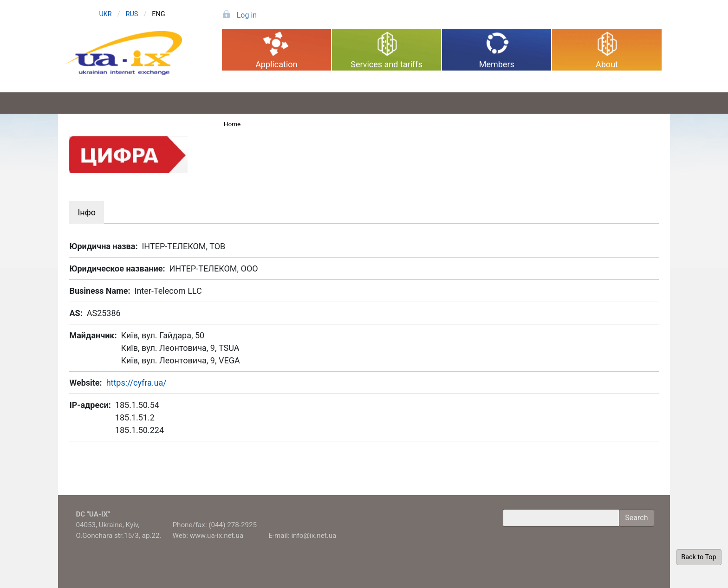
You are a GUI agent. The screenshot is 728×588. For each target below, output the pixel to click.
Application (276, 64)
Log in (247, 15)
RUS (132, 14)
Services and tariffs (387, 64)
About (607, 64)
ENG (158, 14)
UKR (105, 14)
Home (232, 124)
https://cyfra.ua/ (136, 383)
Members (497, 64)
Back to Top (699, 557)
